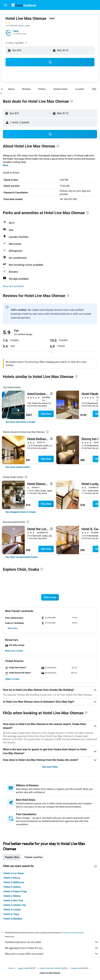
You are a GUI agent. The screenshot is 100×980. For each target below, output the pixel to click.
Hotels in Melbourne (14, 882)
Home (11, 968)
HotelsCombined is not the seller (52, 942)
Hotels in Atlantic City (15, 905)
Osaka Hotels (77, 968)
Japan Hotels (23, 968)
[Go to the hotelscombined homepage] (24, 5)
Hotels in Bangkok (13, 919)
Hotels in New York (13, 901)
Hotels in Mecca (12, 878)
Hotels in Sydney (12, 887)
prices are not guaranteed (73, 933)
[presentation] (72, 101)
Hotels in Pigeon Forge (15, 891)
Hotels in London (12, 910)
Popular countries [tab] (34, 857)
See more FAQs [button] (50, 767)
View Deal (46, 414)
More (6, 165)
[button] (6, 5)
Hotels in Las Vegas (14, 873)
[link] (20, 422)
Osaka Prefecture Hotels (50, 968)
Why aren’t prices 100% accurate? (52, 954)
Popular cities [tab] (12, 857)
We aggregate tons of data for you (52, 948)
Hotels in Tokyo (11, 914)
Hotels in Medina (12, 896)
